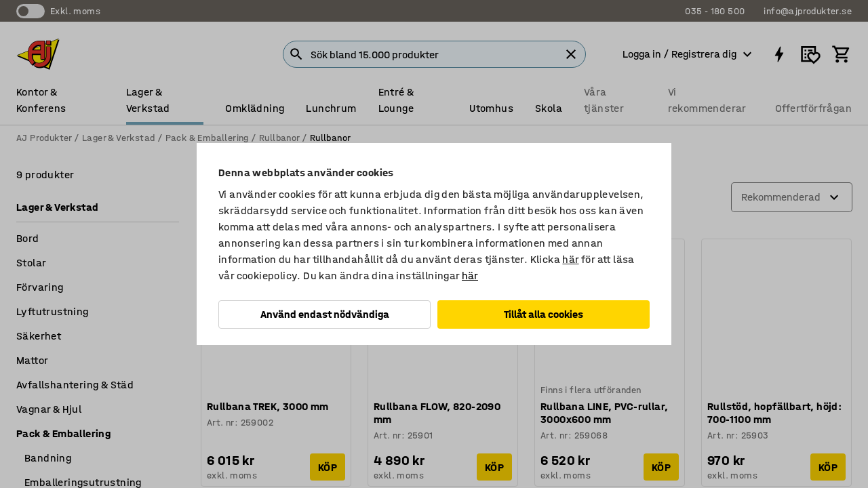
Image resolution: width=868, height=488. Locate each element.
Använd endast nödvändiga (325, 314)
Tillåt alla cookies (544, 314)
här (570, 259)
